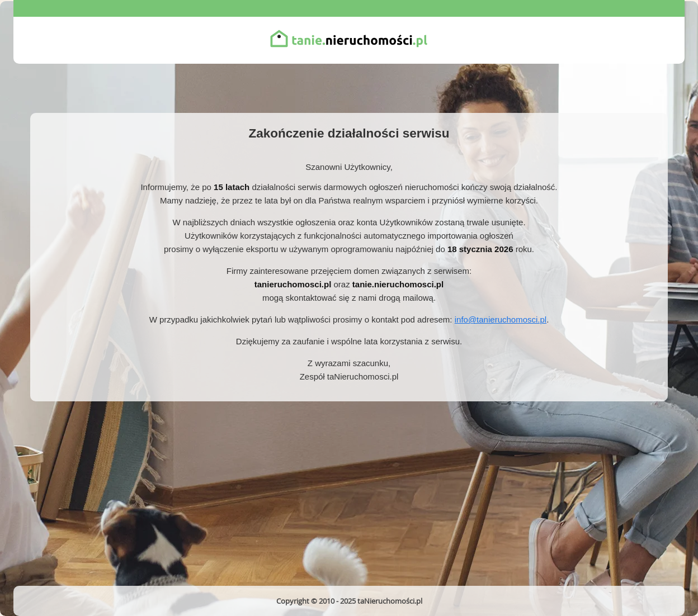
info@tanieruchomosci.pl (501, 319)
